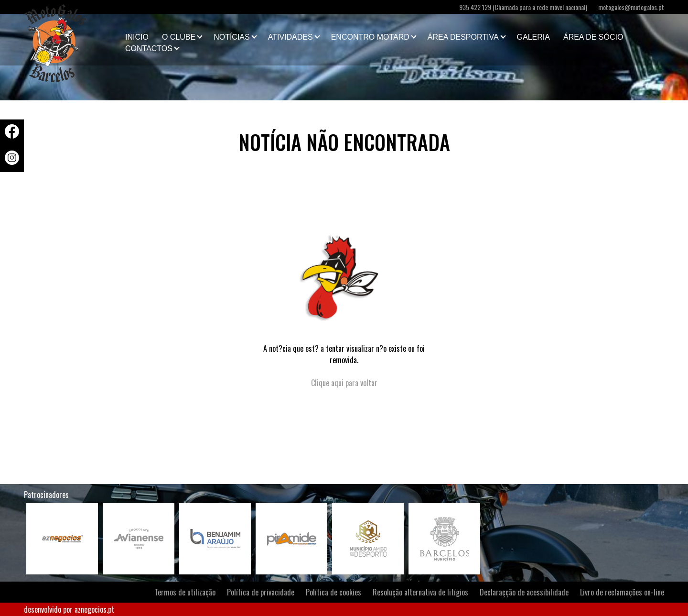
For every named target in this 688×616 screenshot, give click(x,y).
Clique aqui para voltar (344, 383)
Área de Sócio (593, 37)
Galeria (533, 37)
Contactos (149, 49)
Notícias (232, 37)
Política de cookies (333, 592)
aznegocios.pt (94, 609)
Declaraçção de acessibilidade (524, 592)
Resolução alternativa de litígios (420, 592)
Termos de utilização (185, 592)
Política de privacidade (261, 592)
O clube (179, 37)
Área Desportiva (463, 37)
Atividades (290, 37)
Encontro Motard (370, 37)
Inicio (137, 37)
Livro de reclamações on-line (622, 592)
